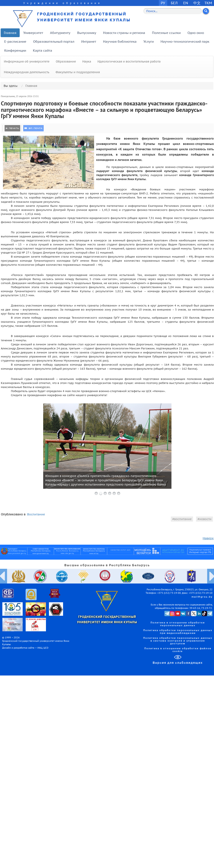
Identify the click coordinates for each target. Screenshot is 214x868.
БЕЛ (174, 3)
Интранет (89, 42)
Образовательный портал (54, 42)
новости (205, 519)
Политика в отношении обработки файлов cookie (178, 650)
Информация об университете (27, 61)
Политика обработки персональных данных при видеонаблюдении (178, 632)
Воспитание (36, 514)
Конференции (15, 50)
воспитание (183, 519)
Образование (66, 61)
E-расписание (15, 42)
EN (186, 3)
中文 (197, 3)
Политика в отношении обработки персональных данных (178, 624)
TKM (208, 3)
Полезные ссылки (166, 33)
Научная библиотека (120, 42)
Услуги (149, 42)
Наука (87, 61)
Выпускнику (87, 33)
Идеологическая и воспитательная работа (129, 61)
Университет (33, 33)
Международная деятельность (27, 72)
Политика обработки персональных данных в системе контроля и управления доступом (178, 641)
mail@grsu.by (202, 597)
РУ (163, 3)
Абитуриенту (60, 33)
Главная (10, 33)
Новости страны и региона (124, 33)
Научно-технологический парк (185, 42)
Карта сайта (43, 50)
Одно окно (196, 33)
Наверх (208, 538)
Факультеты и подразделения (78, 72)
